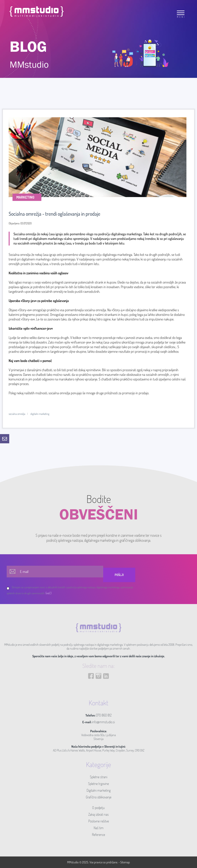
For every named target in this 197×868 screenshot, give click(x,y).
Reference (98, 835)
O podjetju (98, 808)
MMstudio (73, 862)
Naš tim (99, 828)
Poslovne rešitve (99, 821)
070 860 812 (104, 715)
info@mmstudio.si (103, 722)
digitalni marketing (40, 414)
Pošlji (119, 575)
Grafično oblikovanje (99, 797)
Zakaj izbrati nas (98, 814)
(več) (49, 593)
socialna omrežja (17, 414)
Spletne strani (99, 777)
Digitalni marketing (99, 790)
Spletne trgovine (98, 784)
